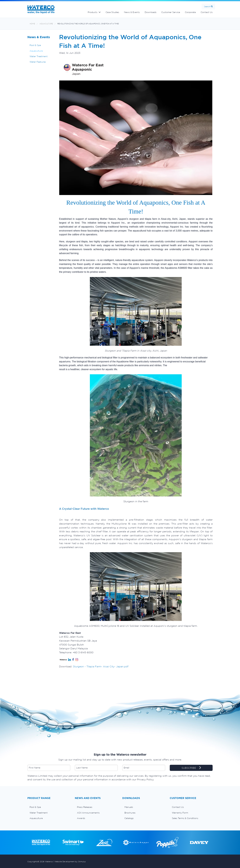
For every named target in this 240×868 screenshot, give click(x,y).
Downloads (151, 12)
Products (93, 12)
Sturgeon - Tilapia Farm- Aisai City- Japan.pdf (101, 666)
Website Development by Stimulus (70, 862)
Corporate (190, 12)
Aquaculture (46, 24)
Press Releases (85, 807)
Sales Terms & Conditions (185, 818)
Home (32, 24)
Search (207, 6)
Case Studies (112, 12)
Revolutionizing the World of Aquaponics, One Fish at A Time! (88, 24)
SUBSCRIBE (191, 768)
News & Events (132, 12)
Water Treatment (39, 56)
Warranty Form (180, 813)
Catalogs (129, 818)
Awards (81, 818)
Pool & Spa (35, 45)
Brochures (130, 813)
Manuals (129, 807)
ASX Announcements (88, 813)
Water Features (38, 62)
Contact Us (207, 12)
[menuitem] (49, 807)
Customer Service (171, 12)
